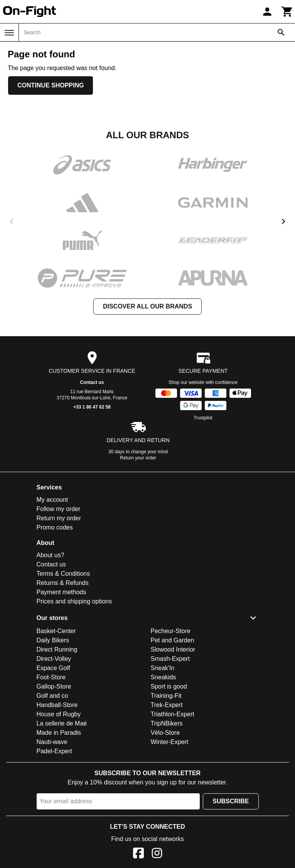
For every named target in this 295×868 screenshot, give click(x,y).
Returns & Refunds (63, 583)
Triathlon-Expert (173, 714)
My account (52, 500)
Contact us (92, 382)
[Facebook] (138, 854)
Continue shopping (51, 85)
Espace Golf (53, 668)
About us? (51, 555)
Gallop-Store (54, 686)
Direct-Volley (54, 659)
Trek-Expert (167, 705)
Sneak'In (163, 668)
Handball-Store (57, 705)
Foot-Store (51, 677)
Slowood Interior (173, 649)
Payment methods (62, 592)
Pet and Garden (173, 640)
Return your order (138, 458)
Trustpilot (203, 418)
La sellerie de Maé (62, 723)
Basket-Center (56, 631)
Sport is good (169, 686)
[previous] (12, 221)
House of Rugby (59, 714)
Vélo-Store (165, 733)
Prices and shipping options (74, 601)
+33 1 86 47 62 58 (92, 407)
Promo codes (55, 527)
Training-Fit (166, 696)
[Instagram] (157, 854)
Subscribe (231, 801)
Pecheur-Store (171, 631)
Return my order (59, 518)
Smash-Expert (170, 659)
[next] (283, 221)
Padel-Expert (55, 751)
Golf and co (52, 696)
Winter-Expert (170, 742)
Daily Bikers (53, 640)
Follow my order (59, 509)
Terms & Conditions (63, 574)
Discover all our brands (147, 306)
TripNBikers (167, 723)
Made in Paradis (59, 733)
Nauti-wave (52, 742)
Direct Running (57, 649)
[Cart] (287, 12)
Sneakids (164, 677)
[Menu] (9, 33)
